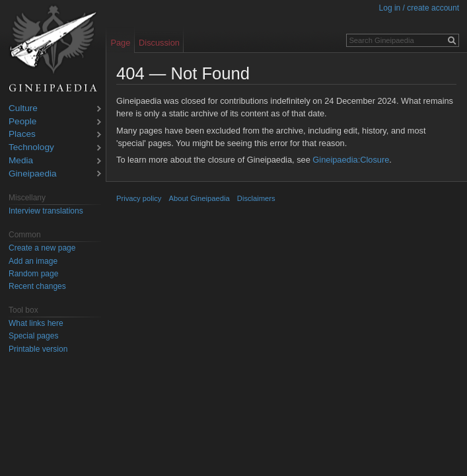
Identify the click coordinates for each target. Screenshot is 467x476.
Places (22, 135)
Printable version (38, 349)
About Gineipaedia (199, 198)
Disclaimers (256, 198)
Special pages (33, 336)
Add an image (33, 261)
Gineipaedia (33, 174)
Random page (33, 274)
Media (21, 161)
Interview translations (46, 211)
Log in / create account (419, 8)
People (22, 122)
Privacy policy (139, 198)
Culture (23, 109)
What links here (36, 323)
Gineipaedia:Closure (351, 160)
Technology (31, 148)
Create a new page (42, 248)
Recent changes (37, 286)
